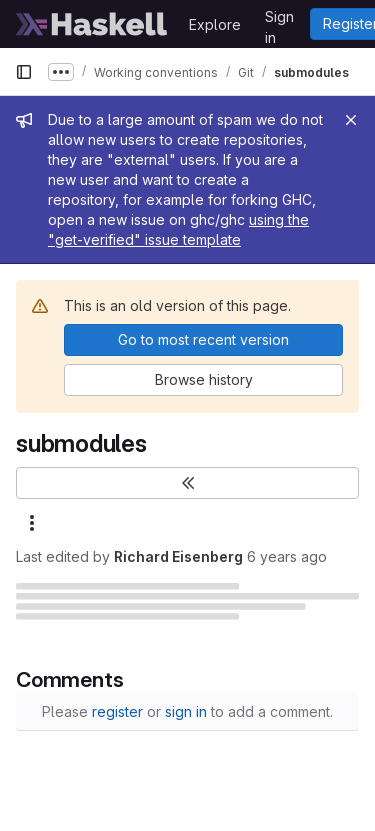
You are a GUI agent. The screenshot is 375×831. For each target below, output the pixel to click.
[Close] (351, 120)
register (117, 711)
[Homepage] (92, 24)
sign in (186, 711)
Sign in (279, 20)
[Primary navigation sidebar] (24, 72)
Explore (215, 24)
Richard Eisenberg (178, 556)
